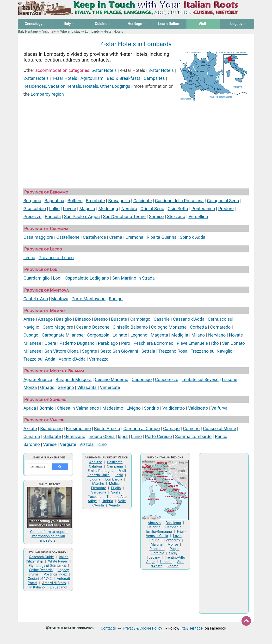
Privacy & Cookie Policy (143, 628)
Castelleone (68, 237)
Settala (148, 351)
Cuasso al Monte (220, 428)
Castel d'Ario (36, 299)
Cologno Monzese (169, 327)
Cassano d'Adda (189, 319)
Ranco (221, 436)
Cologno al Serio (223, 201)
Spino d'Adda (192, 237)
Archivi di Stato (54, 583)
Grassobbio (35, 209)
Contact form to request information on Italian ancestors (49, 536)
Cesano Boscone (93, 327)
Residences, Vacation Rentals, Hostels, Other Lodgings (77, 86)
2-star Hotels (36, 78)
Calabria (95, 466)
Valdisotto (198, 408)
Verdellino (198, 216)
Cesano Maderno (112, 379)
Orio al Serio (152, 209)
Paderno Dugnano (77, 343)
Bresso (101, 319)
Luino (136, 436)
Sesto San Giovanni (119, 351)
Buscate (119, 319)
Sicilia (116, 492)
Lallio (55, 209)
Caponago (142, 379)
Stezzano (176, 216)
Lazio (119, 475)
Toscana (95, 497)
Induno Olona (102, 436)
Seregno (66, 387)
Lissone (229, 379)
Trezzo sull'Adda (39, 359)
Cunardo (32, 436)
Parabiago (108, 343)
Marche (98, 484)
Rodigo (116, 299)
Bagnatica (54, 201)
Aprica (30, 408)
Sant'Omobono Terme (124, 216)
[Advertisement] (136, 144)
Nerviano (217, 335)
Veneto (114, 505)
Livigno (134, 408)
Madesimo (113, 408)
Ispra (123, 436)
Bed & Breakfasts (124, 78)
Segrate (90, 351)
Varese (50, 444)
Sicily (173, 553)
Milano (198, 335)
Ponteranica (203, 209)
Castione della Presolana (179, 201)
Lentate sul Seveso (200, 379)
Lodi (57, 278)
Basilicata (115, 462)
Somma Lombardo (193, 436)
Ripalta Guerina (161, 237)
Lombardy (92, 31)
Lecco (29, 258)
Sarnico (156, 216)
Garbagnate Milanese (62, 335)
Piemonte (98, 488)
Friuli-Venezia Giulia (107, 473)
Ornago (47, 387)
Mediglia (180, 335)
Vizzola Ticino (93, 444)
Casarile (161, 319)
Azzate (30, 428)
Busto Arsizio (107, 428)
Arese (29, 319)
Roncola (53, 216)
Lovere (70, 209)
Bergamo (32, 201)
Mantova (60, 299)
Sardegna (99, 492)
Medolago (108, 209)
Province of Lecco (56, 258)
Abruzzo (96, 462)
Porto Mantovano (89, 299)
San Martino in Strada (133, 278)
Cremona (134, 237)
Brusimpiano (78, 428)
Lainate (120, 335)
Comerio (191, 428)
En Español (58, 587)
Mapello (87, 209)
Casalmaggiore (38, 237)
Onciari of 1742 (40, 579)
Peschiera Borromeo (153, 343)
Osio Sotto (178, 209)
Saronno (31, 444)
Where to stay (70, 31)
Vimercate (110, 387)
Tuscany (153, 557)
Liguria (95, 479)
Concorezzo (167, 379)
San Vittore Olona (62, 351)
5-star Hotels (104, 70)
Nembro (129, 209)
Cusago (31, 335)
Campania (115, 466)
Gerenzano (75, 436)
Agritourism (92, 78)
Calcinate (142, 201)
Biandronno (51, 428)
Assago (45, 319)
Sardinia (158, 553)
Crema (116, 237)
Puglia (116, 488)
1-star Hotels (65, 78)
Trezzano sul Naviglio (211, 351)
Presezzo (32, 216)
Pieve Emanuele (192, 343)
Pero (126, 343)
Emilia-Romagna (101, 471)
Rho (215, 343)
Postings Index (55, 574)
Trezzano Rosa (173, 351)
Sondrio (151, 408)
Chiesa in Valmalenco (78, 408)
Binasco (83, 319)
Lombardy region (47, 94)
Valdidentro (174, 408)
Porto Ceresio (159, 436)
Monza (30, 387)
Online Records (41, 570)
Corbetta (198, 327)
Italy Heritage (28, 31)
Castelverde (94, 237)
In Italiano (37, 587)
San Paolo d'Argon (82, 216)
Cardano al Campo (142, 428)
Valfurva (219, 408)
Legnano (139, 335)
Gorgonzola (98, 335)
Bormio (46, 408)
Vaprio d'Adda (72, 359)
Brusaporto (119, 201)
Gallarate (52, 436)
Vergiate (68, 444)
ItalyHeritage (192, 628)
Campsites (154, 78)
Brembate (95, 201)
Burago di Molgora (74, 379)
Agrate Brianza (38, 379)
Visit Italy (49, 31)
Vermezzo (99, 359)
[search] (38, 467)
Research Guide (42, 557)
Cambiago (140, 319)
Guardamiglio (36, 278)
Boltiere (75, 201)
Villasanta (87, 387)
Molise (114, 484)
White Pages (58, 561)
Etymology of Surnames (47, 566)
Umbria (107, 501)
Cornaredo (221, 327)
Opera (50, 343)
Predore (226, 209)
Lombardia (114, 479)
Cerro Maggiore (58, 327)
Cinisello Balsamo (130, 327)
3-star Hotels (161, 70)
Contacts (108, 628)
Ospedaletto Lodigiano (87, 278)
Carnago (171, 428)
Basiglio (64, 319)
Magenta (159, 335)
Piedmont (157, 549)
